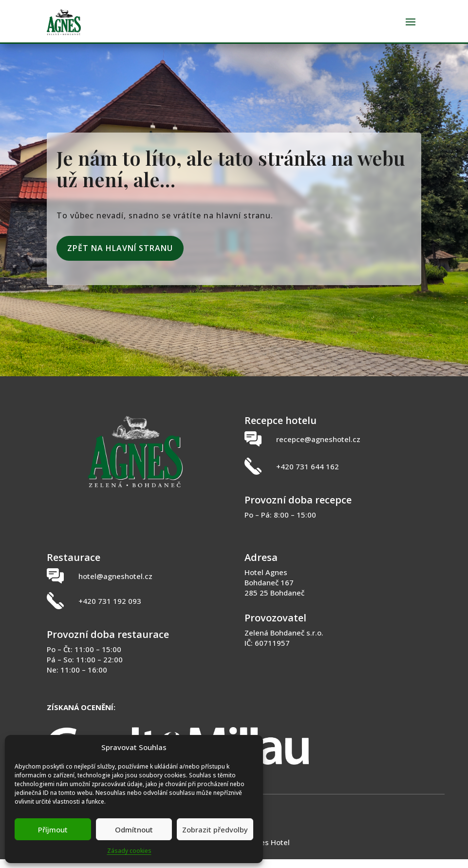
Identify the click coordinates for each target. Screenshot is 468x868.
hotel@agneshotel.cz (115, 585)
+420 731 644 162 (308, 475)
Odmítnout (134, 829)
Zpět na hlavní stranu (120, 257)
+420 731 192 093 (110, 610)
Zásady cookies (129, 851)
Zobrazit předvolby (215, 829)
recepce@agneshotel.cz (318, 448)
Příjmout (53, 829)
